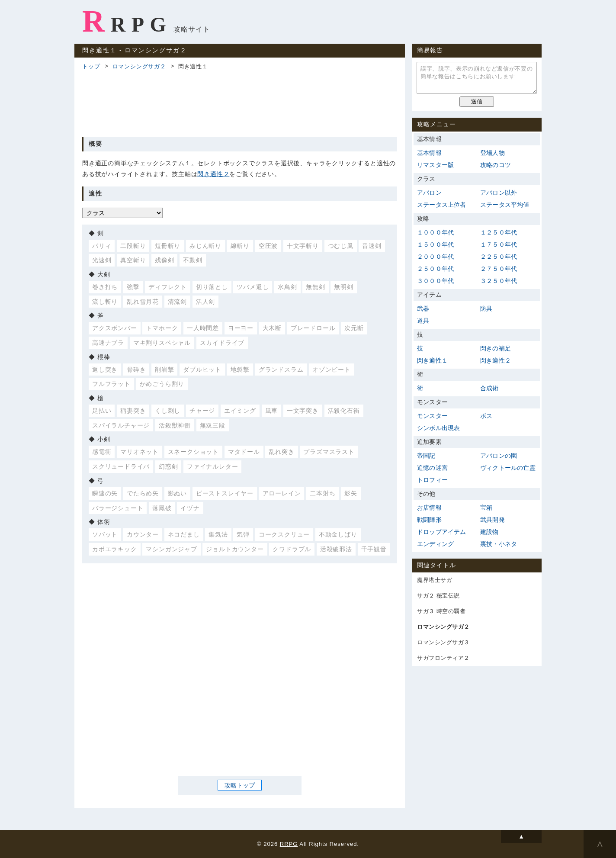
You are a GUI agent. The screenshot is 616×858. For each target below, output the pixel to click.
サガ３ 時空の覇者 (441, 611)
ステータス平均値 (505, 205)
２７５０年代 (499, 269)
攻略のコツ (496, 165)
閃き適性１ (432, 360)
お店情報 (429, 508)
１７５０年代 (499, 244)
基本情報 (429, 153)
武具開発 (492, 520)
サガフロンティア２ (443, 658)
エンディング (435, 544)
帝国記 (426, 456)
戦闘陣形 (429, 520)
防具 (486, 308)
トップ (91, 66)
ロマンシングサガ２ (139, 66)
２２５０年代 (499, 257)
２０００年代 (435, 257)
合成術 (489, 388)
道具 (423, 321)
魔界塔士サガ (435, 580)
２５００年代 (435, 269)
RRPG (127, 21)
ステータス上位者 (442, 205)
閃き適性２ (213, 174)
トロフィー (432, 480)
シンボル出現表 (438, 428)
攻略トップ (240, 785)
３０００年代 (435, 281)
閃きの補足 (496, 348)
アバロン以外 (499, 193)
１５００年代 (435, 244)
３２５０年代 (499, 281)
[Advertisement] (240, 102)
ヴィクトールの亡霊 (508, 468)
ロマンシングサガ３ (443, 642)
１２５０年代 (499, 232)
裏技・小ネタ (499, 544)
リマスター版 (435, 165)
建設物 (489, 532)
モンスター (432, 416)
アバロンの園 (499, 456)
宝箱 (486, 508)
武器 (423, 308)
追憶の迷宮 (432, 468)
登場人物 (492, 153)
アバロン (429, 193)
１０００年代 (435, 232)
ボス (486, 416)
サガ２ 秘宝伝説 (438, 596)
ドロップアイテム (442, 532)
